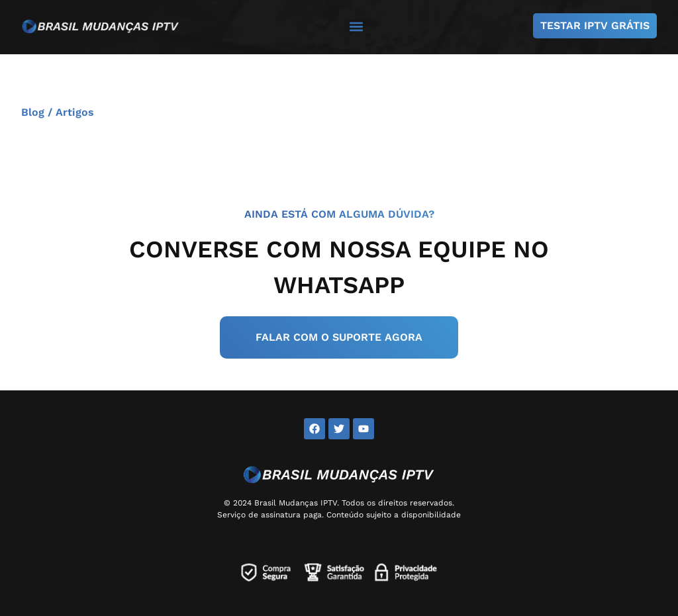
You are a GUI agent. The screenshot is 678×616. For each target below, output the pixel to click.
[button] (357, 26)
